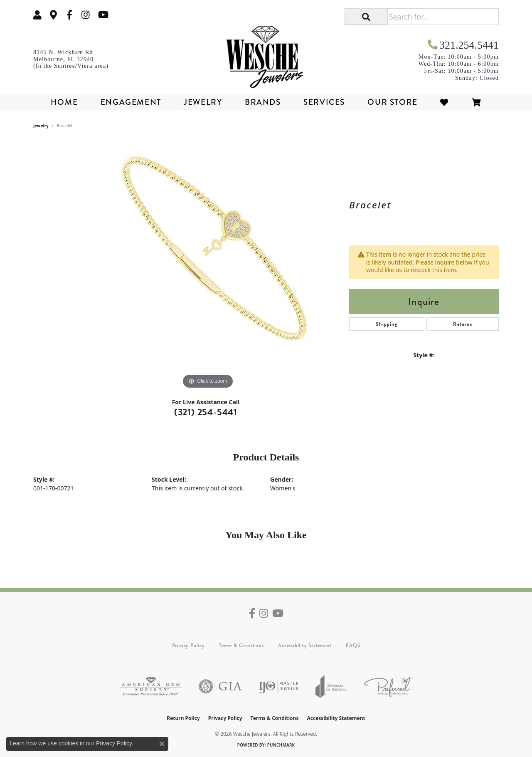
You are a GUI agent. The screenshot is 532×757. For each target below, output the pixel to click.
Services (324, 102)
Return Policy (183, 718)
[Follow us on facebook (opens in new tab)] (69, 15)
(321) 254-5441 (206, 412)
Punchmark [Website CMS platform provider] (281, 745)
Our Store (392, 102)
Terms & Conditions (241, 646)
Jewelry (203, 102)
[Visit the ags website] (151, 686)
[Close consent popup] (162, 744)
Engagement (131, 102)
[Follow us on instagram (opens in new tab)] (86, 15)
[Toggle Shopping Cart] (477, 102)
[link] (54, 15)
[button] (37, 15)
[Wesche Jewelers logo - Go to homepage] (266, 54)
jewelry (41, 126)
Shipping (387, 324)
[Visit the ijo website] (279, 686)
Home (64, 102)
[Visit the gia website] (220, 686)
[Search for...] (443, 17)
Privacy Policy (188, 646)
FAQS (353, 646)
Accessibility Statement (305, 646)
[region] (208, 266)
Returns (462, 324)
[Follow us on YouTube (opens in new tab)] (103, 15)
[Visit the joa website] (331, 686)
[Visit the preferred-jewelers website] (388, 686)
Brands (263, 102)
